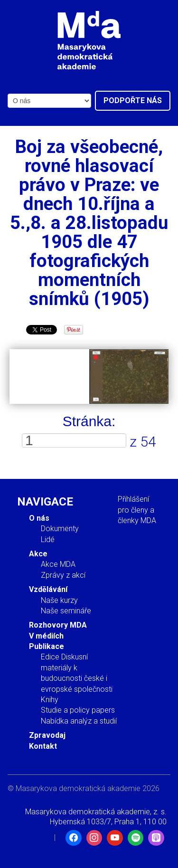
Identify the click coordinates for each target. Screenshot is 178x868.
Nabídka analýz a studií (79, 721)
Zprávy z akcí (63, 575)
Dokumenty (60, 529)
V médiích (46, 636)
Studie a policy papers (78, 710)
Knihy (50, 700)
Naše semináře (66, 611)
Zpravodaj (47, 735)
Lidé (48, 539)
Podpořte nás (133, 100)
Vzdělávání (48, 589)
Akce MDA (58, 564)
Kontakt (43, 746)
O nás (39, 518)
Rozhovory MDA (58, 625)
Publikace (47, 646)
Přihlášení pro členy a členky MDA (137, 510)
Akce (38, 554)
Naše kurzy (59, 600)
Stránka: (89, 421)
